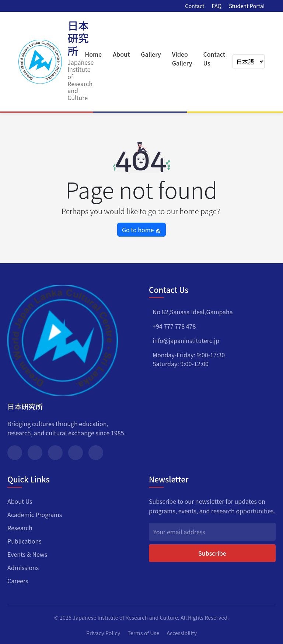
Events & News (27, 554)
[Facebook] (15, 453)
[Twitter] (35, 453)
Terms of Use (143, 633)
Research (20, 528)
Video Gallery (182, 59)
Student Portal (247, 6)
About (121, 54)
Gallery (151, 54)
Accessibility (182, 633)
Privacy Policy (103, 633)
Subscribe (212, 553)
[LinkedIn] (76, 453)
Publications (25, 541)
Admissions (23, 567)
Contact (195, 6)
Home (93, 54)
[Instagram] (55, 453)
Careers (18, 581)
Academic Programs (35, 514)
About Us (20, 501)
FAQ (217, 6)
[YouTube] (96, 453)
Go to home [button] (141, 230)
